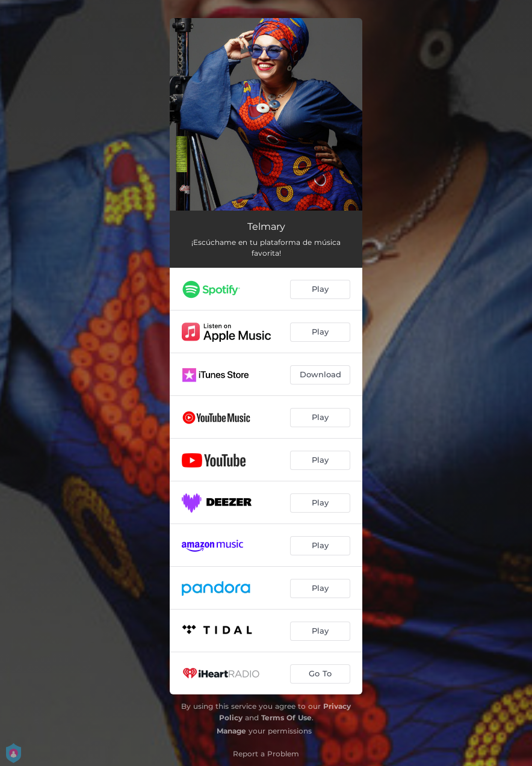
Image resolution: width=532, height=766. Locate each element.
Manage (231, 731)
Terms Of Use (286, 718)
